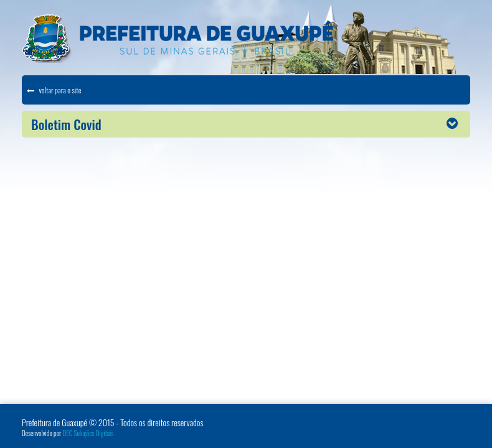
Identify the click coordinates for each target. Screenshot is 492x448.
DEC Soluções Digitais (88, 433)
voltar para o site (54, 90)
